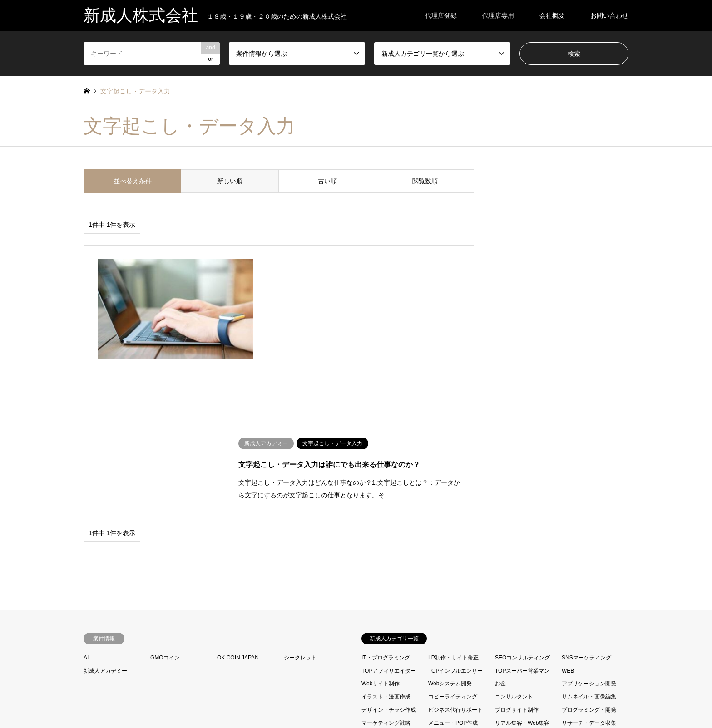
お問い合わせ (609, 15)
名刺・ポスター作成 (586, 592)
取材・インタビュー (386, 592)
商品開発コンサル (383, 605)
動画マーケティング (519, 579)
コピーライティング (453, 540)
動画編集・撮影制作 (586, 579)
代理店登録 (441, 15)
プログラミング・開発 (589, 553)
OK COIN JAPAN (238, 500)
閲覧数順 (425, 181)
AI (86, 500)
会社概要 (552, 15)
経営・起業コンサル (519, 631)
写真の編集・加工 (450, 579)
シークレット (300, 500)
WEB (568, 513)
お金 (500, 526)
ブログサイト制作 (517, 553)
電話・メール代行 (517, 644)
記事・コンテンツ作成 (589, 631)
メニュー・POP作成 (453, 566)
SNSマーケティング (586, 500)
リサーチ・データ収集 (589, 566)
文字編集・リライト (454, 618)
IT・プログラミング (386, 500)
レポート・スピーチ (386, 579)
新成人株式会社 (356, 698)
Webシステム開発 (450, 526)
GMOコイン (165, 500)
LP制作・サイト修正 (453, 500)
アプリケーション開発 (589, 526)
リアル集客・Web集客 (522, 566)
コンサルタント (514, 540)
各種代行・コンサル (453, 592)
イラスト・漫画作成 (386, 540)
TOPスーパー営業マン (522, 513)
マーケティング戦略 (386, 566)
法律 (434, 631)
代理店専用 (498, 15)
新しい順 (230, 181)
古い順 (327, 181)
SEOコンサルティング (522, 500)
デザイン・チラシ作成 (389, 553)
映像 (367, 631)
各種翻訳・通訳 (514, 592)
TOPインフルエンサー (455, 513)
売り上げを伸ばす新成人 (391, 618)
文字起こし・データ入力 (526, 618)
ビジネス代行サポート (455, 553)
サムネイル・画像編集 (589, 540)
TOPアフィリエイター (389, 513)
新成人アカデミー (105, 513)
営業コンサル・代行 (453, 605)
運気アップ (442, 644)
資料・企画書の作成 (386, 644)
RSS (87, 698)
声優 (500, 605)
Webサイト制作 (381, 526)
